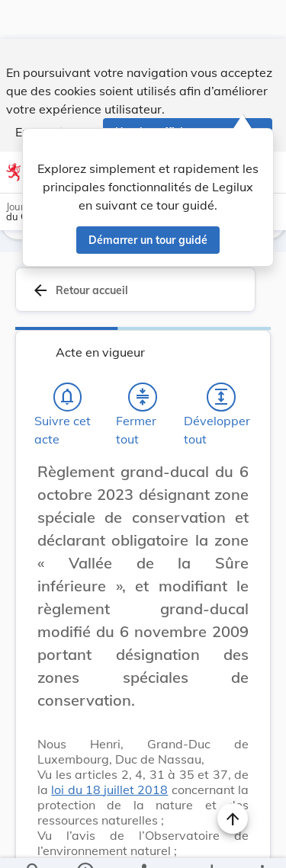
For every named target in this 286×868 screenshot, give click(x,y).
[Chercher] (34, 844)
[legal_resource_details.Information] (84, 844)
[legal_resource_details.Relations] (143, 844)
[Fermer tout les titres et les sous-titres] (143, 397)
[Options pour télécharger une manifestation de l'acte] (211, 844)
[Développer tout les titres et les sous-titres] (221, 397)
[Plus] (262, 844)
